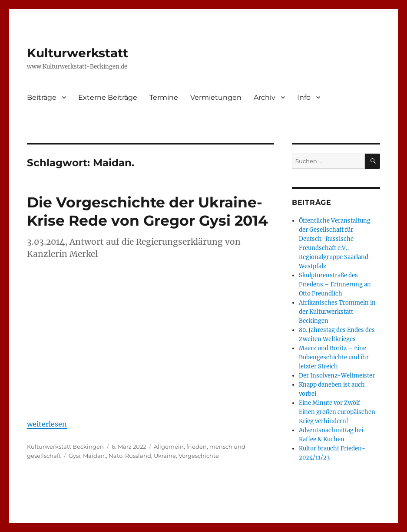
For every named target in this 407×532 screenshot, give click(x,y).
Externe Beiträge (108, 97)
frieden (197, 447)
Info (304, 97)
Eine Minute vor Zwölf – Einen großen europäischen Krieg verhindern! (337, 412)
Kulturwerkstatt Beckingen (65, 447)
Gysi (74, 456)
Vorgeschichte (199, 456)
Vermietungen (216, 97)
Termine (164, 97)
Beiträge (42, 97)
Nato (116, 456)
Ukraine (165, 456)
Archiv (265, 97)
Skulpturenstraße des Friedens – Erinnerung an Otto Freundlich (335, 284)
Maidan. (94, 456)
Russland (138, 456)
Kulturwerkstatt (78, 53)
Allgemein (169, 447)
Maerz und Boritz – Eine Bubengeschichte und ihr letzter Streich (334, 357)
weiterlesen (47, 424)
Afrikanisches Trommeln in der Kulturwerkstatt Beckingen (337, 312)
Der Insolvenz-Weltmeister (337, 376)
